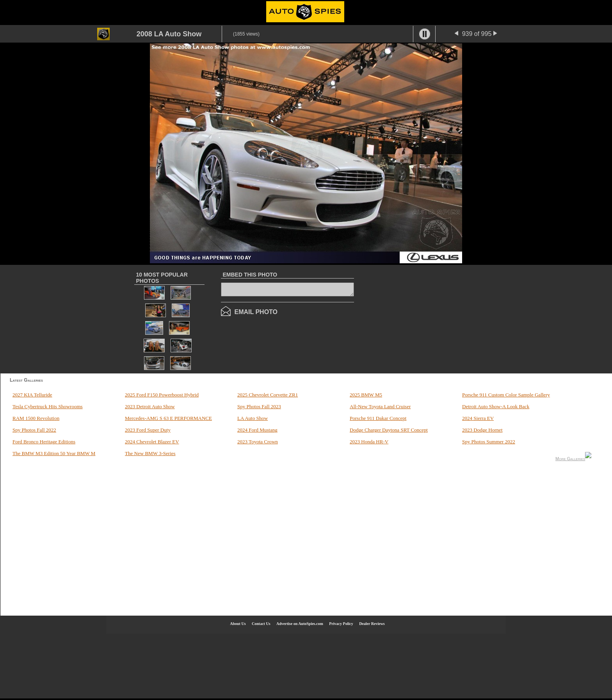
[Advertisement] (427, 318)
